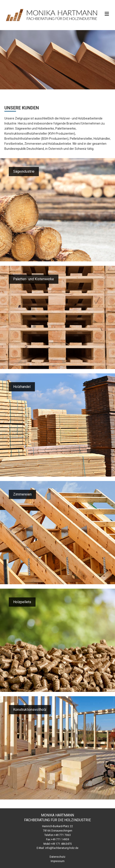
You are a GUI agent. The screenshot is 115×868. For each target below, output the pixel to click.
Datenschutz (57, 857)
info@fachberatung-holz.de (62, 848)
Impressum (58, 861)
